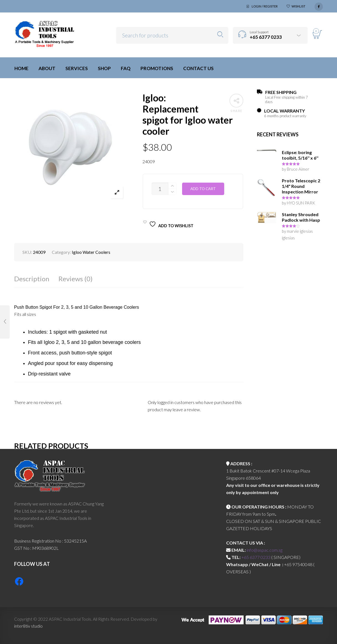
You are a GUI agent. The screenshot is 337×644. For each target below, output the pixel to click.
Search (220, 34)
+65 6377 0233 (256, 557)
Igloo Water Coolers (91, 252)
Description (32, 279)
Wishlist (298, 6)
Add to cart (203, 189)
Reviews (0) (76, 279)
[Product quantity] (160, 189)
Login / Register (265, 6)
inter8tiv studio (28, 626)
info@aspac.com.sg (265, 550)
